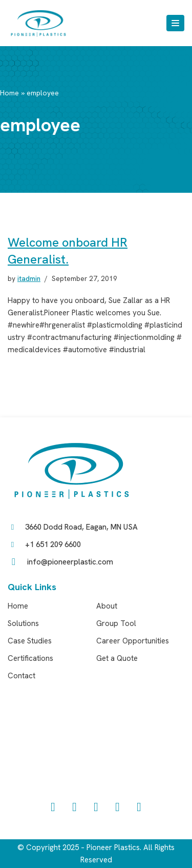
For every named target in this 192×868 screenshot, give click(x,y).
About (107, 606)
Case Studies (30, 641)
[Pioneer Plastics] (38, 23)
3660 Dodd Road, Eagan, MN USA (81, 527)
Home (9, 93)
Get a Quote (117, 658)
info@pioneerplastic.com (70, 562)
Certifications (30, 658)
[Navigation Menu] (175, 23)
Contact (22, 676)
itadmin (29, 278)
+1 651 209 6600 (53, 544)
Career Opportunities (133, 641)
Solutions (23, 623)
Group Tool (116, 623)
